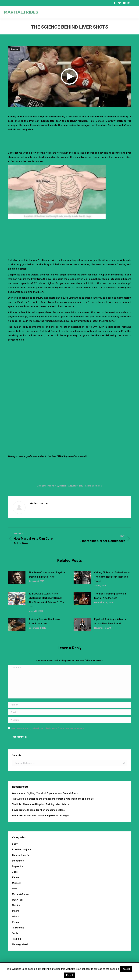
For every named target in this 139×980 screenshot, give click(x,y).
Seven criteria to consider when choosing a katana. (39, 810)
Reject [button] (69, 975)
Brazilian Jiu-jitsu (21, 850)
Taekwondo (18, 928)
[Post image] (17, 578)
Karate (16, 877)
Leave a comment (94, 486)
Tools (15, 933)
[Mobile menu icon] (134, 12)
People (16, 922)
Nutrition (17, 905)
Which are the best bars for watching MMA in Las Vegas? (41, 816)
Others (16, 911)
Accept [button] (126, 969)
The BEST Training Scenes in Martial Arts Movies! (110, 596)
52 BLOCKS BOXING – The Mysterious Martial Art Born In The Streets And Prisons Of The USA (47, 600)
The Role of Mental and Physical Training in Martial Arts (47, 575)
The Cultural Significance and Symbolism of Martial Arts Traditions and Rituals (53, 799)
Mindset (16, 883)
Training (15, 49)
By (61, 486)
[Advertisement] (70, 141)
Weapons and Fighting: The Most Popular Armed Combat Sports (45, 793)
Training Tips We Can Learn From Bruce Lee (44, 621)
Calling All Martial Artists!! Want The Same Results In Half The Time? (112, 577)
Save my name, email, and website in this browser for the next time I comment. (48, 728)
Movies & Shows (21, 894)
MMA (15, 889)
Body (15, 844)
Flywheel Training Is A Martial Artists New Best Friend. (111, 621)
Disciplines (18, 861)
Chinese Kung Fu (21, 855)
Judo (15, 872)
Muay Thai (17, 900)
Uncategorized (20, 944)
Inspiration (18, 866)
